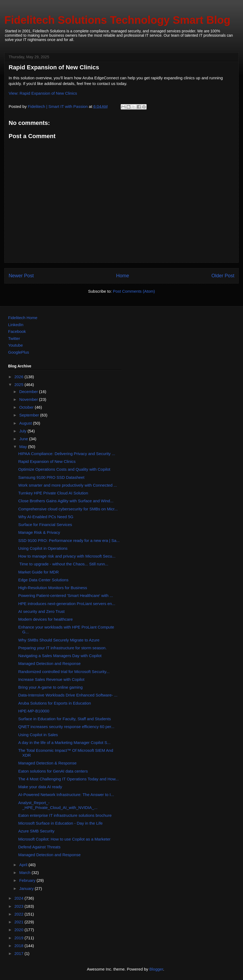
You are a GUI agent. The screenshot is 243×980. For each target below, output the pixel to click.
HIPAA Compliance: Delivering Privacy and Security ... (67, 454)
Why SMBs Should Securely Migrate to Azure (59, 640)
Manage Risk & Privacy (39, 532)
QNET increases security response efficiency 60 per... (66, 727)
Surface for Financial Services (45, 525)
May (24, 447)
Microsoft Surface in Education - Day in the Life (61, 823)
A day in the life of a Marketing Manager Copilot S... (65, 742)
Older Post (223, 276)
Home (123, 276)
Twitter (14, 338)
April (24, 865)
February (28, 880)
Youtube (16, 345)
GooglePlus (19, 352)
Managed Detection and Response (50, 663)
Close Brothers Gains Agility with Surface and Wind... (66, 501)
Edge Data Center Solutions (43, 580)
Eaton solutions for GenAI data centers (53, 771)
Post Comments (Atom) (134, 291)
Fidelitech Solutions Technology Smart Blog (117, 20)
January (27, 888)
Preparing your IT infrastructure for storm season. (63, 648)
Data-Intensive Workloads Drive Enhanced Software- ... (68, 695)
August (26, 423)
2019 (19, 938)
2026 (19, 377)
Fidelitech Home (23, 318)
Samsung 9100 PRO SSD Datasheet (51, 477)
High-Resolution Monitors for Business (53, 588)
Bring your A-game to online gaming (50, 687)
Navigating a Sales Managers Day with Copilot (60, 656)
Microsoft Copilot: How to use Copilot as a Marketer (65, 839)
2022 (19, 914)
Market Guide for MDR (39, 572)
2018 (19, 946)
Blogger (156, 969)
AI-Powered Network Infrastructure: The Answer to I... (66, 795)
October (27, 407)
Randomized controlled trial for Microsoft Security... (64, 672)
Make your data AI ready (40, 787)
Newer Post (21, 276)
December (29, 392)
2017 (19, 953)
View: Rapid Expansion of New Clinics (43, 93)
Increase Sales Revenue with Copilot (51, 679)
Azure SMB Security (36, 831)
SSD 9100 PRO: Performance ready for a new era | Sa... (69, 540)
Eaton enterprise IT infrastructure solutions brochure (65, 815)
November (29, 399)
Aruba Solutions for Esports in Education (55, 703)
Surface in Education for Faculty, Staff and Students (65, 719)
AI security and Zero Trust (42, 611)
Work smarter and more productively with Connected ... (68, 485)
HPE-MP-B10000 (34, 711)
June (24, 439)
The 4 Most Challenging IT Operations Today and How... (69, 779)
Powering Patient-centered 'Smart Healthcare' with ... (66, 595)
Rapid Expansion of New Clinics (47, 461)
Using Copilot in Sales (38, 735)
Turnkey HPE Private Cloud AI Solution (53, 493)
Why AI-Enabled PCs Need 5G (46, 517)
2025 (19, 385)
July (23, 431)
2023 (19, 906)
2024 (19, 898)
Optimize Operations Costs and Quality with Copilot (64, 469)
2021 (19, 922)
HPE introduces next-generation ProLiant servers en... (67, 604)
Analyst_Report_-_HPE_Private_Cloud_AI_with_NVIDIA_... (58, 805)
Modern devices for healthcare (46, 619)
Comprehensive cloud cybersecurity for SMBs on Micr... (68, 509)
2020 (19, 930)
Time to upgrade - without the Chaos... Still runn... (63, 564)
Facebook (17, 331)
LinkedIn (16, 325)
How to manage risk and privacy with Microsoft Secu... (67, 556)
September (30, 415)
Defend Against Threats (40, 847)
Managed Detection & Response (48, 763)
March (25, 873)
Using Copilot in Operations (43, 548)
